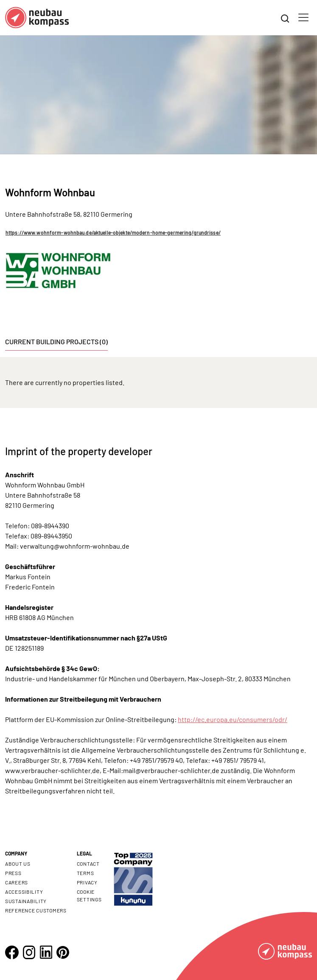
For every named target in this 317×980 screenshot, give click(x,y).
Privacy (87, 882)
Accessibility (24, 892)
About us (18, 864)
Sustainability (26, 901)
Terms (86, 873)
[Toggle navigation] (303, 17)
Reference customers (36, 910)
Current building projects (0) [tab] (56, 341)
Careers (17, 882)
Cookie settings (89, 895)
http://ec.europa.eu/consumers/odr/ (233, 719)
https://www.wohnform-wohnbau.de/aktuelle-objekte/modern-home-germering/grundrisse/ (113, 232)
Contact (88, 864)
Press (13, 873)
